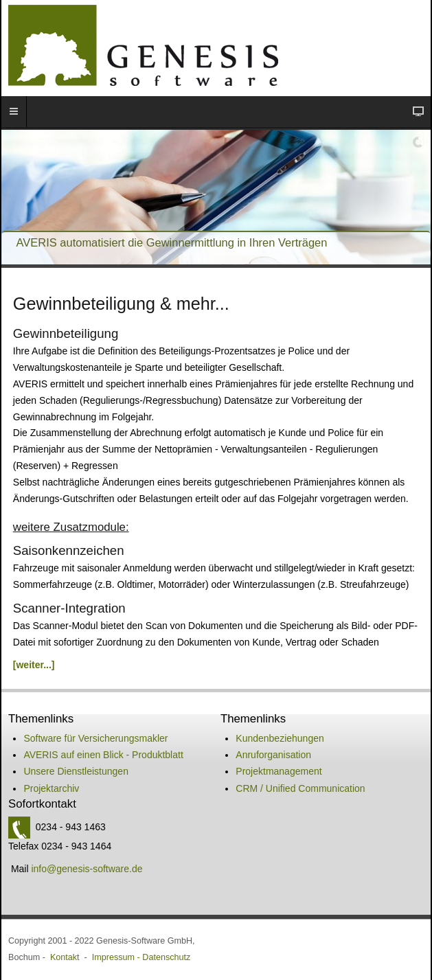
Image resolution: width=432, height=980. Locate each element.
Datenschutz (166, 957)
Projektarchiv (51, 788)
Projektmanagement (278, 771)
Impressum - (117, 957)
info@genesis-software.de (87, 869)
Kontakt (65, 957)
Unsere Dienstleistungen (76, 771)
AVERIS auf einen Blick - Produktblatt (103, 755)
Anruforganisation (273, 755)
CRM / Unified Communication (300, 788)
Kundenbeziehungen (280, 738)
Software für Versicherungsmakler (95, 738)
